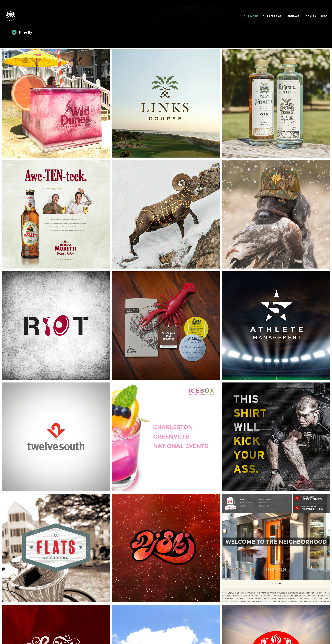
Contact (293, 16)
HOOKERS (310, 16)
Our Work (251, 16)
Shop (324, 16)
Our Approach (273, 16)
